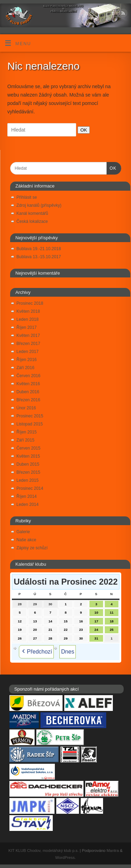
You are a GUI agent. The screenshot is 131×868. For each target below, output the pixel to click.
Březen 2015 (28, 472)
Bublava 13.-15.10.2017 (39, 257)
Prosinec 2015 (30, 416)
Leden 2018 (27, 319)
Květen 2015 (28, 456)
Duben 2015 (28, 464)
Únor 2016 (26, 408)
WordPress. (65, 858)
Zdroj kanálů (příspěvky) (39, 205)
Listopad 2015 (30, 424)
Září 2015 (25, 440)
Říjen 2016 (27, 360)
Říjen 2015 (27, 432)
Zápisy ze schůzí (32, 548)
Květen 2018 (28, 311)
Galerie (23, 532)
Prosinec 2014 (30, 488)
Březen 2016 (28, 400)
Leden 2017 (27, 352)
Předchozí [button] (36, 652)
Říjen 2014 (27, 496)
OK (82, 130)
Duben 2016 (28, 392)
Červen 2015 (28, 448)
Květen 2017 (28, 336)
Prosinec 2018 (30, 303)
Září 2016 (25, 368)
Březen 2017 (28, 344)
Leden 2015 (27, 480)
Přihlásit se (27, 197)
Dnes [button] (68, 652)
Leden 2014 (27, 504)
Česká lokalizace (32, 221)
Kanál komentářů (32, 213)
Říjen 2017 (27, 327)
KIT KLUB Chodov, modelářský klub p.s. (43, 851)
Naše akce (26, 540)
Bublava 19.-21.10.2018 (39, 249)
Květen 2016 (28, 384)
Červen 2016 (28, 376)
